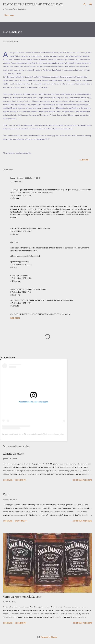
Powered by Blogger (47, 637)
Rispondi (15, 318)
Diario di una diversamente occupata (33, 4)
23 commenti (21, 521)
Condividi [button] (84, 160)
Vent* (6, 494)
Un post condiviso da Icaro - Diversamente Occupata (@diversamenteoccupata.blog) (35, 434)
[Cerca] (85, 4)
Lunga (13, 178)
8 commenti (20, 480)
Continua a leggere (82, 480)
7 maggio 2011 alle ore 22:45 (29, 178)
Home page (9, 15)
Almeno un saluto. (14, 454)
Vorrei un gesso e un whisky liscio (22, 597)
